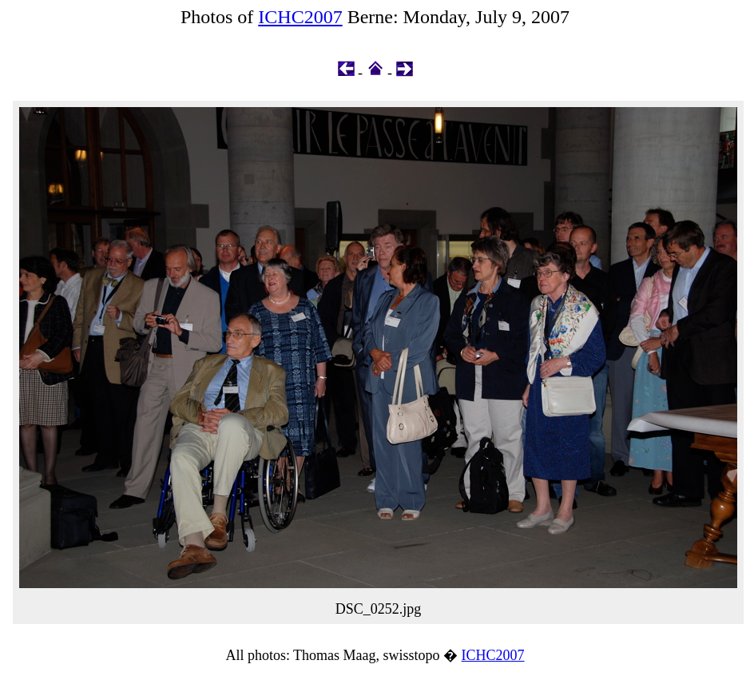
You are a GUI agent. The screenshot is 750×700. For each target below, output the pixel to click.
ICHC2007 (300, 17)
